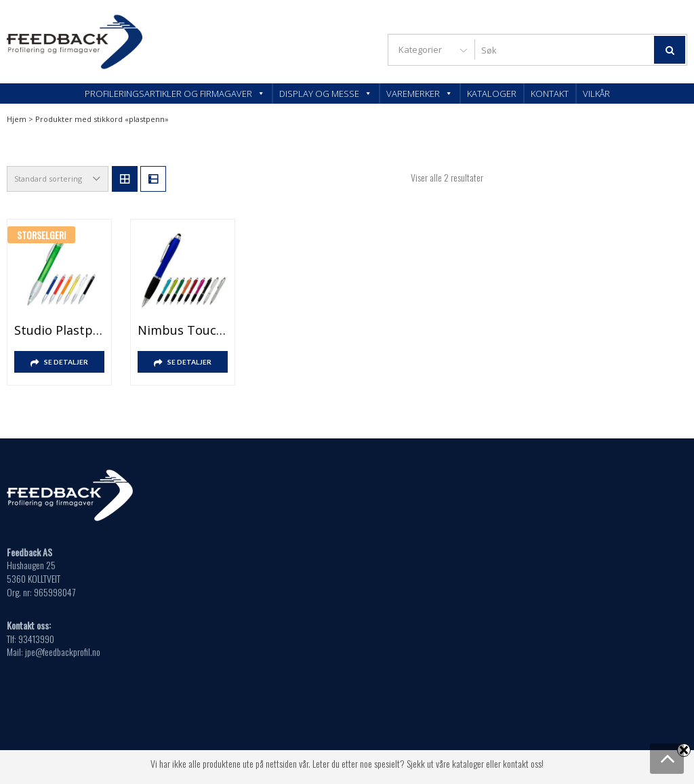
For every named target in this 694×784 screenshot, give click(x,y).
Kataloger (492, 94)
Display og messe (326, 94)
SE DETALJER (66, 362)
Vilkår (596, 94)
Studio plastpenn (59, 330)
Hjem (17, 119)
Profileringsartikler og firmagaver (175, 94)
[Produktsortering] (58, 179)
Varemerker (420, 94)
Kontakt (550, 94)
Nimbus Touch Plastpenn (183, 330)
